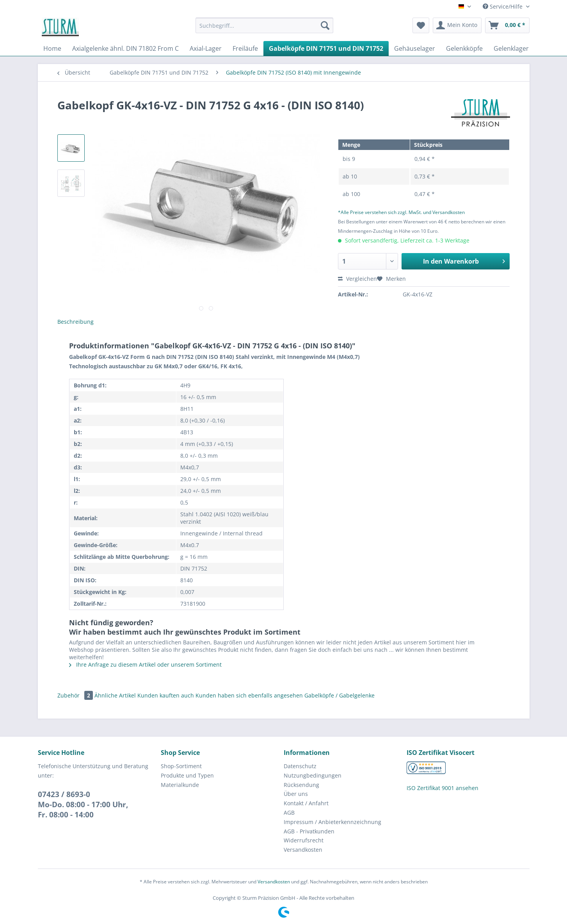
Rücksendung (301, 785)
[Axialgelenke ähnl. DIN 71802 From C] (125, 48)
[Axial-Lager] (206, 48)
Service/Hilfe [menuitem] (503, 6)
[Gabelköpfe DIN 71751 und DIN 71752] (326, 48)
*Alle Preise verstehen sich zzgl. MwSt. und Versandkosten (401, 212)
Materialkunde (180, 785)
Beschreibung (76, 322)
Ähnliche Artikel (115, 695)
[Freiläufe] (245, 48)
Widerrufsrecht (304, 840)
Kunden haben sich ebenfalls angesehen (249, 695)
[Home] (52, 48)
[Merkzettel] (421, 25)
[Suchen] (325, 25)
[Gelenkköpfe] (464, 48)
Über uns (296, 794)
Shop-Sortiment (181, 766)
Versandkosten (303, 850)
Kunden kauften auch (166, 695)
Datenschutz (300, 766)
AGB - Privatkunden (309, 831)
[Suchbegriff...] (264, 25)
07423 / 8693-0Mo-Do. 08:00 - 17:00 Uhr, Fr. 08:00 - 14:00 (83, 804)
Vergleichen (357, 279)
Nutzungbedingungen (313, 775)
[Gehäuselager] (415, 48)
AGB (289, 813)
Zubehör (76, 695)
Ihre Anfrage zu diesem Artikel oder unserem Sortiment (145, 664)
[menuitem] (264, 29)
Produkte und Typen (187, 775)
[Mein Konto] (457, 25)
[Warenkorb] (507, 25)
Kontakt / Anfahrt (306, 803)
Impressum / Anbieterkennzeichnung (332, 822)
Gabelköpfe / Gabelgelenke (339, 695)
